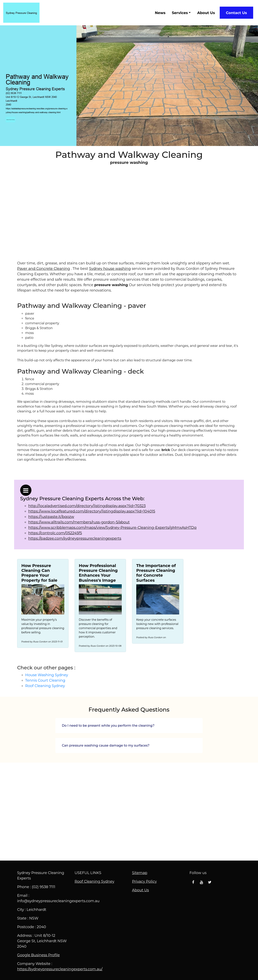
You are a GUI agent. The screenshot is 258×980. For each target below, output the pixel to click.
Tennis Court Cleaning (45, 680)
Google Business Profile (38, 955)
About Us (206, 13)
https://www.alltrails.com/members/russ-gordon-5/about (79, 522)
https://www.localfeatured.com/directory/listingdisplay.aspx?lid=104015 (92, 511)
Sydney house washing (110, 269)
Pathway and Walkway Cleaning (129, 811)
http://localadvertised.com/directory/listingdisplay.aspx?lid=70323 (87, 506)
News (160, 13)
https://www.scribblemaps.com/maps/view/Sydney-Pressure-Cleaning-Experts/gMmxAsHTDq (112, 528)
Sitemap (140, 873)
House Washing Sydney (47, 675)
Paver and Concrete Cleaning (44, 269)
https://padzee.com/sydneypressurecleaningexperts (75, 538)
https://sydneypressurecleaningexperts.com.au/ (60, 969)
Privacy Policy (144, 881)
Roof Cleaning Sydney (45, 686)
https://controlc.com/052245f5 (55, 533)
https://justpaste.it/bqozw (51, 517)
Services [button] (180, 13)
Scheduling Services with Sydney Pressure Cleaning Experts (129, 219)
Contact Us (236, 13)
